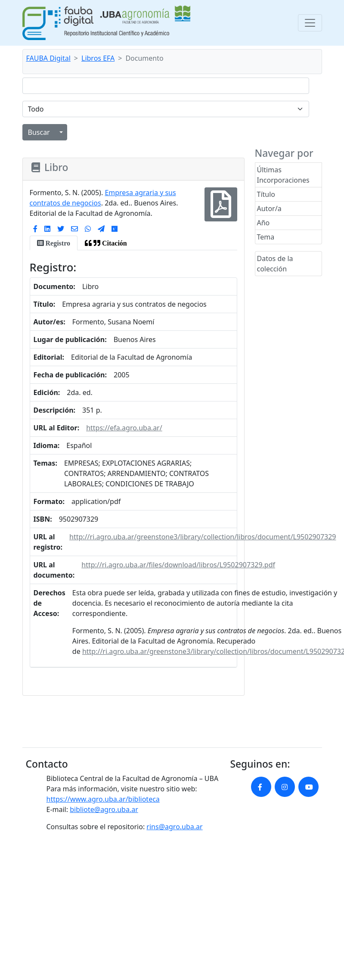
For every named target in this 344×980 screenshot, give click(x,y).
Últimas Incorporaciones (283, 175)
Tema (266, 237)
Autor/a (269, 208)
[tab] (54, 243)
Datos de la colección (275, 264)
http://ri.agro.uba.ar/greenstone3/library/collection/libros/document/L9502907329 (203, 537)
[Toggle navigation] (310, 23)
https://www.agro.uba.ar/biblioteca (103, 799)
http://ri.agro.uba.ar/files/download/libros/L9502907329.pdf (178, 565)
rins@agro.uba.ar (174, 827)
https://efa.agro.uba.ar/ (124, 428)
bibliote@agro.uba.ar (104, 809)
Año (263, 223)
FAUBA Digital (48, 58)
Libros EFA (98, 58)
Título (266, 194)
